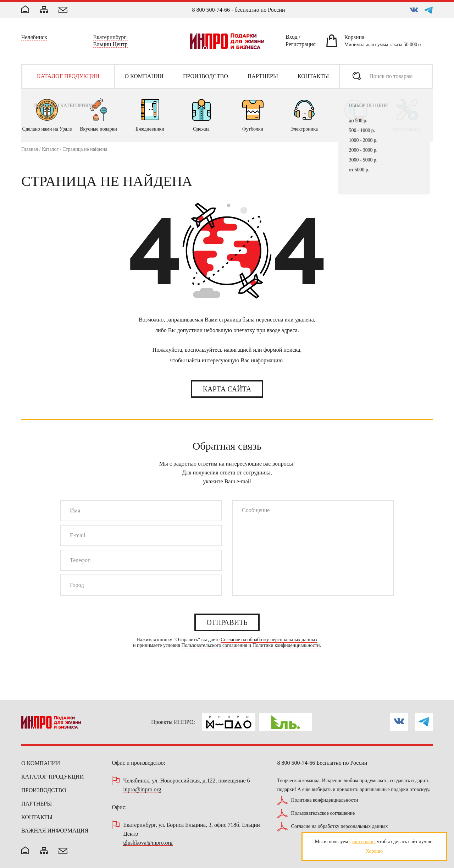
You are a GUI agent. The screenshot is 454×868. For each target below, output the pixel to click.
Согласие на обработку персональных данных (269, 640)
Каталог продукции (52, 777)
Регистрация (301, 45)
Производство (44, 790)
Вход (292, 38)
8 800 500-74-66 (211, 10)
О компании (41, 763)
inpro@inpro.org (142, 790)
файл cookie (362, 842)
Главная (30, 149)
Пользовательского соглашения (214, 645)
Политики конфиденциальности (286, 645)
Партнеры (37, 804)
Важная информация (55, 831)
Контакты (37, 817)
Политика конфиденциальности (325, 800)
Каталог (50, 149)
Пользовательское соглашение (323, 813)
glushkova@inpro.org (148, 843)
